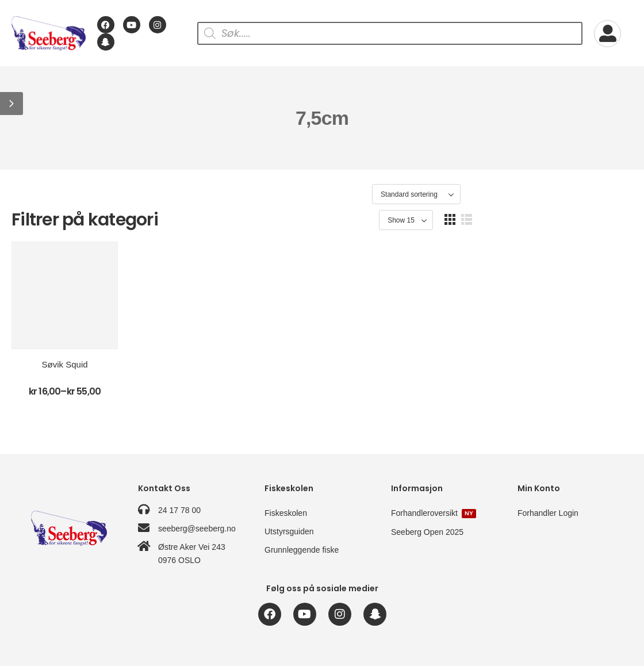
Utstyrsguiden (289, 531)
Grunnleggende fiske (302, 550)
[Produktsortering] (484, 195)
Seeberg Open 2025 (427, 532)
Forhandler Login (548, 513)
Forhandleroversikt (434, 513)
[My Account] (607, 34)
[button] (11, 104)
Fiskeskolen (286, 513)
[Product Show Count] (566, 195)
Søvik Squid (85, 379)
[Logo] (49, 33)
